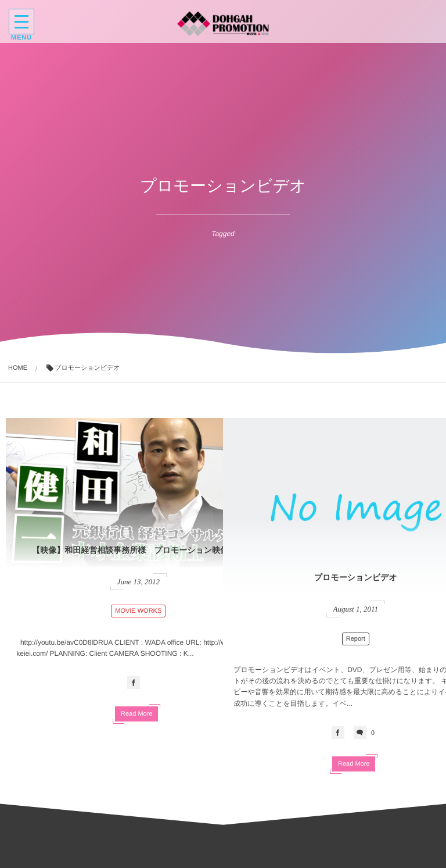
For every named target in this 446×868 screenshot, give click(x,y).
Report (331, 602)
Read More (113, 684)
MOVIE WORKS (114, 580)
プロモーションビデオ (332, 548)
